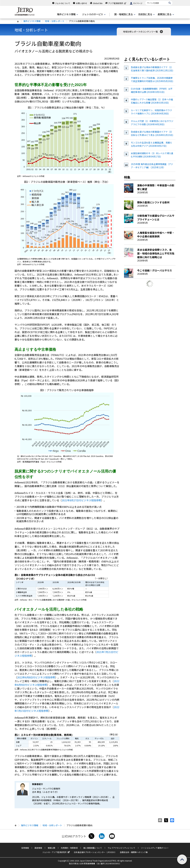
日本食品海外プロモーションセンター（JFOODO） (95, 852)
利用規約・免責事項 (69, 848)
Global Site (98, 3)
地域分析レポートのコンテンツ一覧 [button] (143, 32)
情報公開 (51, 848)
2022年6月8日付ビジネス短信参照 (36, 677)
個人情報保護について (93, 848)
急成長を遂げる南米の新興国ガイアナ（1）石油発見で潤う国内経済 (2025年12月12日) (152, 69)
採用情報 (25, 848)
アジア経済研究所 (118, 3)
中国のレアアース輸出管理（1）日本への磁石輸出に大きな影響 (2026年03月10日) (152, 101)
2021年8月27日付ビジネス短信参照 (81, 500)
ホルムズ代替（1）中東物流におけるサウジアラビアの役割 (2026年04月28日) (152, 123)
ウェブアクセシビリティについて (121, 848)
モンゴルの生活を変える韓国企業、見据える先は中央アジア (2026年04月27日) (151, 144)
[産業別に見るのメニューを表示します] (166, 14)
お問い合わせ (81, 3)
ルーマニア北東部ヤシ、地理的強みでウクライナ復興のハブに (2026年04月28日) (151, 112)
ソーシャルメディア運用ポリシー (155, 848)
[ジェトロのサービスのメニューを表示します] (93, 14)
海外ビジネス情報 (32, 21)
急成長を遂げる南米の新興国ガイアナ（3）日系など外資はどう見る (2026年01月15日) (152, 133)
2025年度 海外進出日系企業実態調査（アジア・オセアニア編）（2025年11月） (152, 166)
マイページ (138, 3)
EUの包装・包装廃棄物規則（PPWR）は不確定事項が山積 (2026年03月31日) (152, 90)
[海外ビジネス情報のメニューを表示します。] (67, 14)
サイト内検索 (145, 1)
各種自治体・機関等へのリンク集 (134, 852)
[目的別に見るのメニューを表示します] (146, 14)
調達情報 (38, 848)
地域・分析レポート (55, 21)
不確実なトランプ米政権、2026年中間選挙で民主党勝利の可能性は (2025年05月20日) (152, 79)
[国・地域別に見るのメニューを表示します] (124, 14)
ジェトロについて (63, 3)
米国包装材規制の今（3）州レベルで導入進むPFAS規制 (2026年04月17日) (152, 155)
